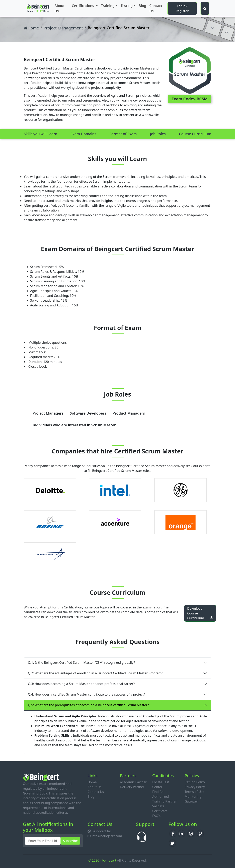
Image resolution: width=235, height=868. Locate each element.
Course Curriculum (195, 134)
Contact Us (156, 8)
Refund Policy (195, 782)
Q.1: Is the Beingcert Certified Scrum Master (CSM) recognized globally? (82, 663)
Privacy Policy (195, 787)
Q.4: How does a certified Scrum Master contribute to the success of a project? (87, 694)
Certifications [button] (83, 6)
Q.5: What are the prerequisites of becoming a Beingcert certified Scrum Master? (88, 705)
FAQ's (156, 816)
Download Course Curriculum (200, 613)
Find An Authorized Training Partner (164, 797)
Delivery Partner (132, 787)
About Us (60, 8)
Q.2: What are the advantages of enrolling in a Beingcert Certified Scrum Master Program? (96, 673)
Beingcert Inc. (100, 831)
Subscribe (70, 841)
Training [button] (108, 6)
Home (31, 28)
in (182, 833)
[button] (205, 8)
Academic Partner (133, 782)
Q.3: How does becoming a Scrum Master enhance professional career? (81, 684)
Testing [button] (127, 6)
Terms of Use (194, 792)
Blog (142, 6)
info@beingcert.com (105, 836)
